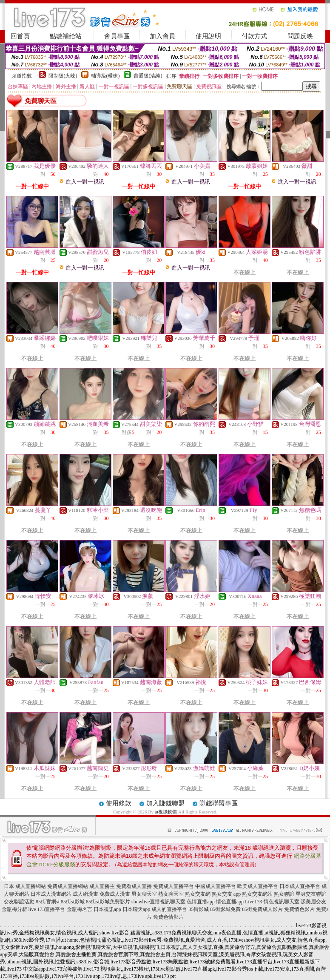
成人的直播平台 (169, 909)
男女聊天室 (144, 894)
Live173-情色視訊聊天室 (272, 902)
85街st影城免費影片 (108, 902)
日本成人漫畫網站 (51, 894)
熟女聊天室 (171, 894)
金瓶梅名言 (80, 909)
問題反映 (300, 36)
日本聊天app (136, 909)
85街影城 (199, 909)
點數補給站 (66, 36)
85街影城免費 (225, 909)
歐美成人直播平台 (258, 886)
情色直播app (230, 902)
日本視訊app (107, 909)
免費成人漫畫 (115, 894)
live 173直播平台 (47, 909)
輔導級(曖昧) (105, 76)
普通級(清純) (148, 76)
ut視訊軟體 (166, 812)
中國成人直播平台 (216, 886)
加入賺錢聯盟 (165, 803)
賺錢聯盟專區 (219, 803)
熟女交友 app (226, 894)
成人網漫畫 (85, 894)
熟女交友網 (198, 894)
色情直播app (201, 902)
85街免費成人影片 (262, 909)
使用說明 (208, 36)
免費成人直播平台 (174, 886)
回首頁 (20, 36)
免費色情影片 (168, 917)
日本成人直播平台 (300, 886)
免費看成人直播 (134, 886)
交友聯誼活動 (19, 902)
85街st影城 (73, 902)
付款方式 (254, 36)
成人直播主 (102, 886)
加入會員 (162, 36)
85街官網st (48, 902)
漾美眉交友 (313, 902)
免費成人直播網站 (68, 886)
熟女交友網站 (257, 894)
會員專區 (117, 36)
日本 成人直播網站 (25, 886)
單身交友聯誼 (311, 894)
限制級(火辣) (63, 76)
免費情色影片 (299, 909)
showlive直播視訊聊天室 (158, 902)
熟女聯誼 (284, 894)
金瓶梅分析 (14, 909)
